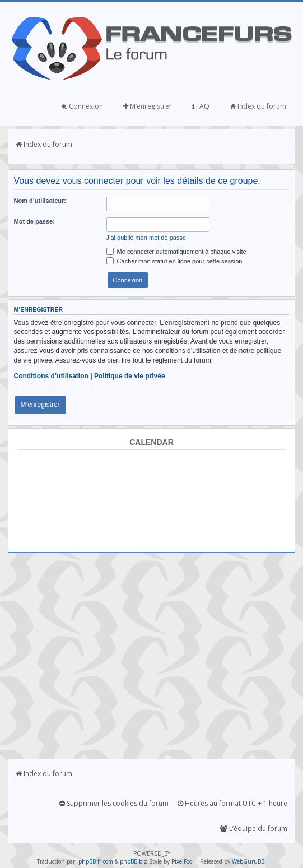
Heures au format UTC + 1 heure (232, 803)
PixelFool (183, 861)
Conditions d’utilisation (51, 376)
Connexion (82, 106)
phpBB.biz (134, 861)
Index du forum (258, 106)
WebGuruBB (248, 861)
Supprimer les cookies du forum (114, 803)
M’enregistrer (148, 106)
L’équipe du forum (254, 828)
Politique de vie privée (130, 376)
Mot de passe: (34, 221)
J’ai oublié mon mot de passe (146, 238)
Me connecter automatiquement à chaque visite (176, 252)
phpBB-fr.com (96, 861)
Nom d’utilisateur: (40, 201)
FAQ (201, 106)
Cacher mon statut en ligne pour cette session (174, 261)
